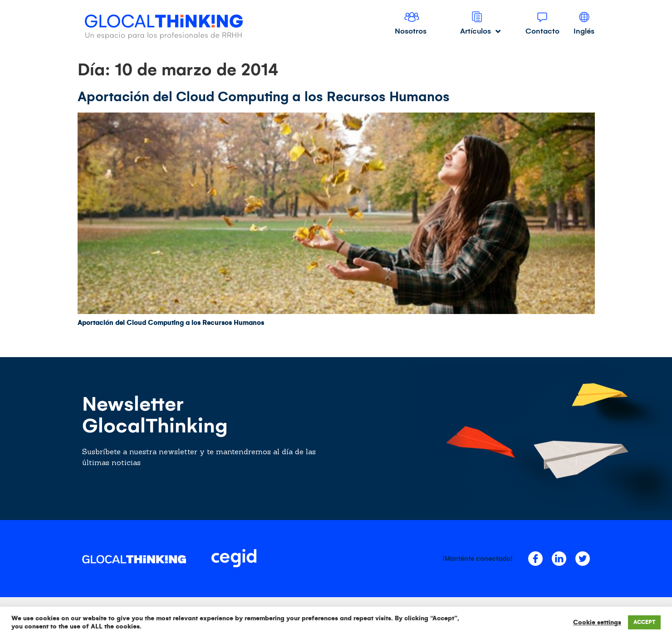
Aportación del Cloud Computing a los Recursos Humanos (264, 97)
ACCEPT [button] (644, 622)
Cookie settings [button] (597, 622)
